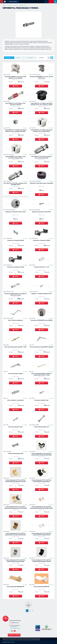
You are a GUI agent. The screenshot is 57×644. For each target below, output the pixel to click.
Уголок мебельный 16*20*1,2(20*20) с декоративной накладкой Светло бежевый (16, 507)
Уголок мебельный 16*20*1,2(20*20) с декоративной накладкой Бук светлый (16, 481)
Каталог (10, 5)
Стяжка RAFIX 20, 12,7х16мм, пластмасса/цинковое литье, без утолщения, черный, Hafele (42, 104)
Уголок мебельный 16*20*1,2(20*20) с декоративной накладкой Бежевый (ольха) (41, 507)
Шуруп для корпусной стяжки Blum (41, 212)
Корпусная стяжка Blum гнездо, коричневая (41, 183)
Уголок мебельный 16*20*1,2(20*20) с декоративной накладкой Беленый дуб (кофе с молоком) (16, 534)
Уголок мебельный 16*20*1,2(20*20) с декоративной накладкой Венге (42, 481)
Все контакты (6, 618)
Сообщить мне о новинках (14, 635)
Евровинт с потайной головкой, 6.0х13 (42, 294)
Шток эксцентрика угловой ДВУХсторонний (41, 347)
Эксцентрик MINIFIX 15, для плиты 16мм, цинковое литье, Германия (16, 77)
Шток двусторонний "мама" (16, 427)
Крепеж (16, 5)
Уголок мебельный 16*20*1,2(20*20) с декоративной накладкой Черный (42, 561)
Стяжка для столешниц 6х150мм (16, 267)
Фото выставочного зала (15, 628)
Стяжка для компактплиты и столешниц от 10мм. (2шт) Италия (16, 294)
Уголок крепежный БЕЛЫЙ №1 (41, 587)
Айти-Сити (12, 642)
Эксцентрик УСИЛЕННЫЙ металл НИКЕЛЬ (42, 320)
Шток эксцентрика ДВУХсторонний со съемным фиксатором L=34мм (42, 374)
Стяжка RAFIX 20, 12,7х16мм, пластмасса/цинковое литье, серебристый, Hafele (16, 131)
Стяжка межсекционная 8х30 (16, 453)
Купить (17, 86)
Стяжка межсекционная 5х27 (42, 427)
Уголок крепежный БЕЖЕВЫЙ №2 (16, 587)
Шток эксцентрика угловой (16, 374)
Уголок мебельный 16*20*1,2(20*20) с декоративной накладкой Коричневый (41, 454)
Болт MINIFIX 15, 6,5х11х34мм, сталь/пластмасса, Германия (16, 104)
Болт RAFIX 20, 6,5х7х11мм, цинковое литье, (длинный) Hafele (16, 184)
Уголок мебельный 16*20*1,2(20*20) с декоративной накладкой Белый (42, 534)
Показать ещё (28, 605)
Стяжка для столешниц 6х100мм (42, 240)
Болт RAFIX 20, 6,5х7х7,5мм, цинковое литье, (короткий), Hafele (41, 157)
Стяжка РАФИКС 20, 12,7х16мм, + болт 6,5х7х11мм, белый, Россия (16, 157)
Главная (4, 5)
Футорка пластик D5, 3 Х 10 (42, 267)
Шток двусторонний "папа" (42, 400)
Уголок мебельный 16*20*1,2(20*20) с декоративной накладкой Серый (16, 561)
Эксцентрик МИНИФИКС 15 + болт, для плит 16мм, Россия (42, 77)
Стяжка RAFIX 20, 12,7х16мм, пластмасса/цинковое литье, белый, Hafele (42, 131)
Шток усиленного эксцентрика (16, 400)
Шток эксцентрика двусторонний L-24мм (16, 347)
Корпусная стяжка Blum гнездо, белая (16, 212)
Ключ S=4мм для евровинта (16, 320)
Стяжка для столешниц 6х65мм (16, 240)
